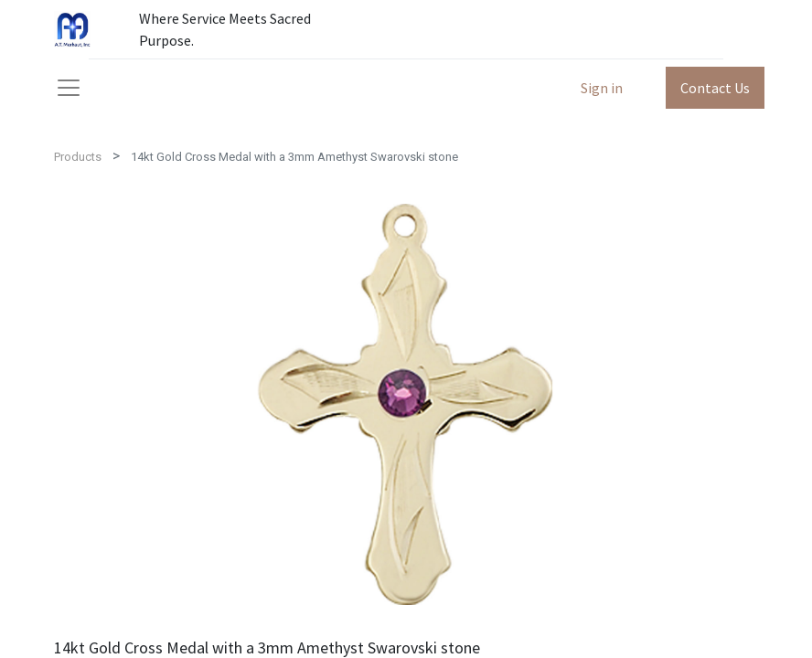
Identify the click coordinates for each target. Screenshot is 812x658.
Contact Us (715, 88)
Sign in (602, 88)
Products (78, 157)
